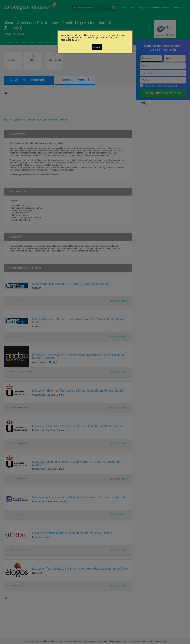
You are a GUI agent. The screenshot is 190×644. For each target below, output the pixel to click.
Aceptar (97, 47)
